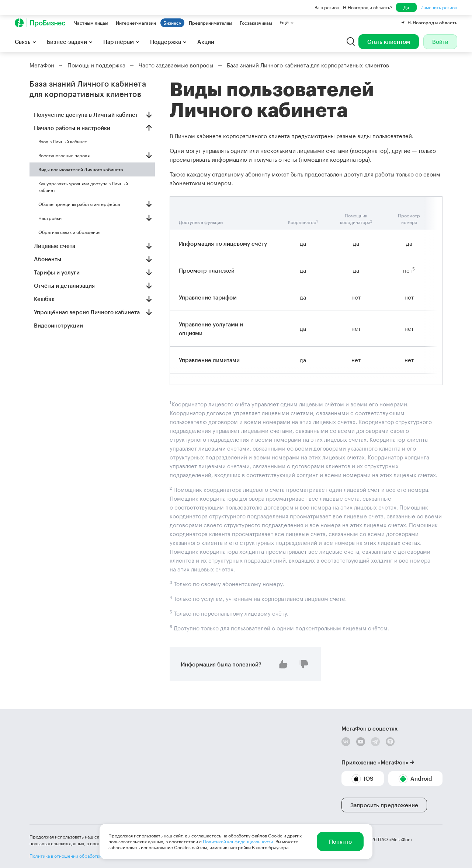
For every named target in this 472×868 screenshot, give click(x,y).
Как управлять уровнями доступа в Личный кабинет (83, 187)
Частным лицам (91, 23)
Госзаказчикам (256, 23)
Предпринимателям (211, 23)
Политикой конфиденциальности (238, 841)
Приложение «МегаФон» (375, 762)
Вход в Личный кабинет (63, 141)
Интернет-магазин (136, 23)
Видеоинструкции (58, 325)
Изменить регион (439, 7)
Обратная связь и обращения (69, 232)
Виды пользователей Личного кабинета (81, 169)
